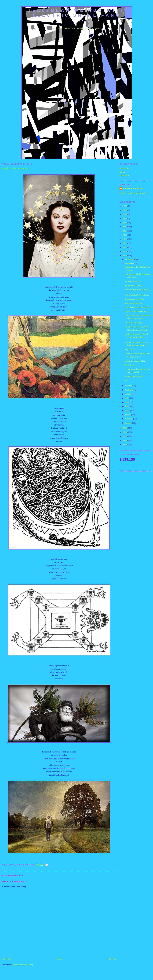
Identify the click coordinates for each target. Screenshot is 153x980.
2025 (125, 210)
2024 (125, 214)
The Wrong (129, 365)
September (130, 390)
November (130, 263)
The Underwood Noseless (135, 311)
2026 (125, 206)
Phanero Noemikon (133, 189)
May (127, 406)
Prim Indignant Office (134, 376)
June (127, 402)
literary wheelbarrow (133, 303)
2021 (125, 223)
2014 (125, 251)
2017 (125, 239)
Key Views (129, 349)
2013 (125, 256)
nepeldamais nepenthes (134, 299)
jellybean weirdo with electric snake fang (77, 13)
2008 (125, 444)
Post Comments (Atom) (23, 965)
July (127, 398)
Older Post (112, 959)
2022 (125, 218)
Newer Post (6, 959)
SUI (126, 380)
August (129, 394)
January (129, 423)
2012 (125, 428)
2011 (125, 432)
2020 (125, 227)
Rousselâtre (124, 175)
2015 (125, 247)
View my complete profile (133, 193)
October (129, 386)
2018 (125, 235)
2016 (125, 243)
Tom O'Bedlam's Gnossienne (137, 295)
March (128, 415)
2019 (125, 231)
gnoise (122, 172)
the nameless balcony (133, 285)
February (129, 419)
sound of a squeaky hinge (135, 361)
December (130, 259)
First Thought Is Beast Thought (138, 307)
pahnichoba (124, 168)
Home (59, 959)
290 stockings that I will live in (138, 290)
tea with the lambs (132, 281)
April (128, 410)
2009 (125, 440)
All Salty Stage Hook (133, 323)
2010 (125, 436)
